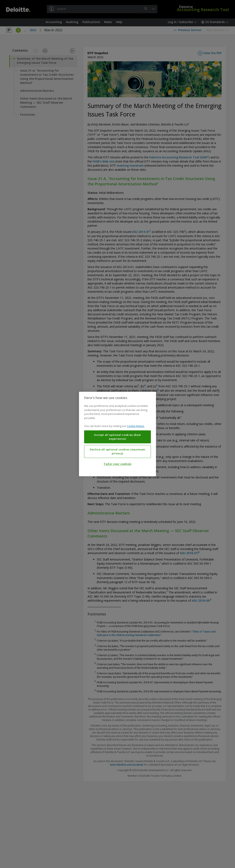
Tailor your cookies (117, 464)
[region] (118, 434)
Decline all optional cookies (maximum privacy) (117, 451)
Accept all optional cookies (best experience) (117, 437)
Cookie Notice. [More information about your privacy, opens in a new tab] (136, 426)
